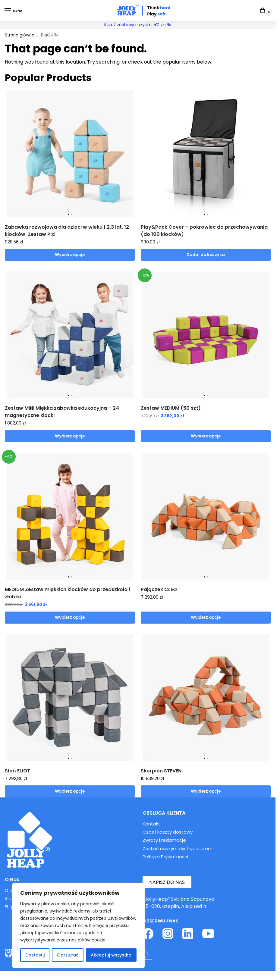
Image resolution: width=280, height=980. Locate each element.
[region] (78, 925)
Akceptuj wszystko (111, 955)
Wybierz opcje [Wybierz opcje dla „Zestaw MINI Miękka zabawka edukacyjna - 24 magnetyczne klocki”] (70, 436)
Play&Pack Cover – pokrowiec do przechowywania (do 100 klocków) (204, 231)
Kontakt (151, 824)
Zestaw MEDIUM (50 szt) (171, 408)
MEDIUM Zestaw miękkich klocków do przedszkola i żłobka (67, 593)
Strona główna (20, 35)
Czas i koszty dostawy (168, 832)
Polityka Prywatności (165, 857)
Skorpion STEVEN (161, 771)
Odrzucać (68, 955)
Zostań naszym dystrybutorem (178, 848)
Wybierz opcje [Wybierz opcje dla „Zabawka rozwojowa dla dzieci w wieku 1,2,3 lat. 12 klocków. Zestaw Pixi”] (70, 255)
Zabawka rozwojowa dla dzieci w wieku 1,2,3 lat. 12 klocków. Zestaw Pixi (67, 231)
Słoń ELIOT (17, 771)
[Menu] (14, 11)
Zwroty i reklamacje (164, 840)
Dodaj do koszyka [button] (206, 255)
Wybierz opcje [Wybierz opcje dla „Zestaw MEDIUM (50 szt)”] (206, 436)
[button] (264, 11)
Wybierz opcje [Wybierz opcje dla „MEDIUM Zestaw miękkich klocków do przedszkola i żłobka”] (70, 617)
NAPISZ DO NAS (167, 882)
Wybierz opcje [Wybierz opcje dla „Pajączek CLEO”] (206, 617)
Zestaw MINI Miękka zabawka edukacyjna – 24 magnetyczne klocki (62, 412)
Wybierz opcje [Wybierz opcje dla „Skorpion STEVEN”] (206, 791)
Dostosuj (35, 955)
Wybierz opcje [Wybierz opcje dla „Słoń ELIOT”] (70, 791)
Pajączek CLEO (159, 589)
